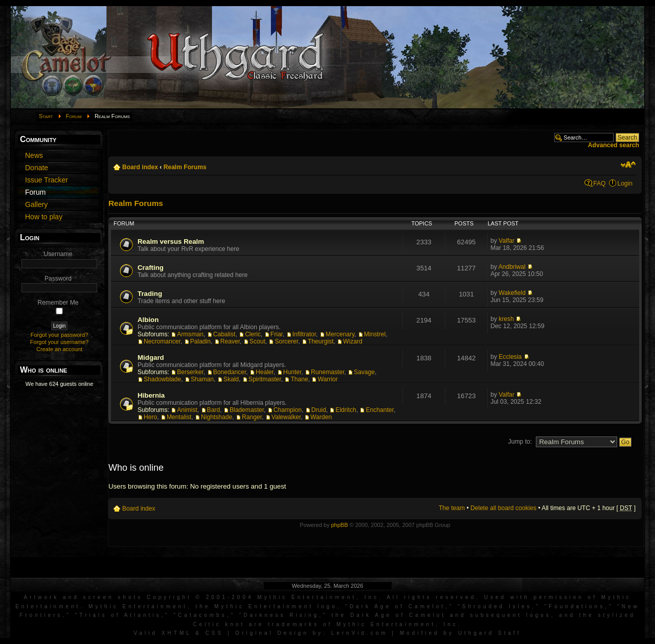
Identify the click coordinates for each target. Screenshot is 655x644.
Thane (299, 379)
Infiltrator (304, 334)
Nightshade (217, 417)
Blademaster (247, 410)
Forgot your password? (60, 335)
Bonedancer (230, 372)
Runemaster (327, 372)
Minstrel (375, 334)
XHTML (177, 633)
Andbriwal (512, 267)
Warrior (327, 379)
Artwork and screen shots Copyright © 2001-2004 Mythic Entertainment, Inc (201, 597)
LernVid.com (360, 633)
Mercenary (340, 334)
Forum (74, 116)
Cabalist (224, 334)
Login (625, 183)
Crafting (151, 268)
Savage (364, 372)
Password (58, 279)
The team (452, 508)
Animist (187, 410)
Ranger (252, 417)
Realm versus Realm (171, 241)
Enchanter (379, 410)
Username (58, 254)
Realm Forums (185, 167)
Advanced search (614, 145)
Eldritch (346, 410)
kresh (506, 319)
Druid (319, 410)
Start (46, 116)
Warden (321, 417)
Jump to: (520, 442)
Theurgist (321, 341)
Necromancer (162, 341)
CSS (215, 633)
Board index (140, 167)
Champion (288, 410)
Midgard (151, 358)
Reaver (230, 341)
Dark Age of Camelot (398, 606)
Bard (214, 410)
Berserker (190, 372)
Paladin (200, 341)
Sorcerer (286, 341)
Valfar (506, 241)
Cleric (253, 334)
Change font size (628, 165)
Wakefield (512, 293)
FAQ (599, 183)
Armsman (190, 334)
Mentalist (179, 417)
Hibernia (151, 395)
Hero (150, 417)
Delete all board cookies (503, 508)
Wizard (353, 341)
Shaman (202, 379)
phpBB (339, 525)
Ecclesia (510, 357)
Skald (231, 379)
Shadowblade (162, 379)
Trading (150, 294)
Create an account (59, 349)
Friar (277, 334)
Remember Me (58, 303)
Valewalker (286, 417)
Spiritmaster (265, 379)
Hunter (292, 372)
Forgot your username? (59, 342)
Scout (257, 341)
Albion (148, 320)
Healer (265, 372)
